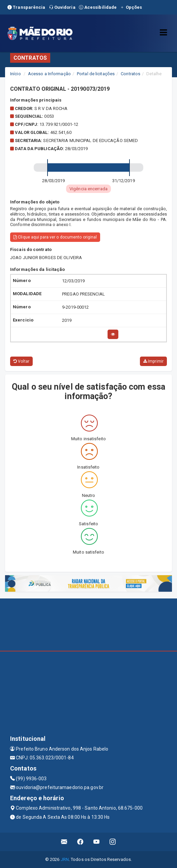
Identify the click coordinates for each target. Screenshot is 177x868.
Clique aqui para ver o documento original (55, 237)
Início (16, 74)
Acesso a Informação (49, 74)
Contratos (130, 74)
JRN (65, 859)
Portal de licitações (96, 74)
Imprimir (153, 361)
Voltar (21, 361)
